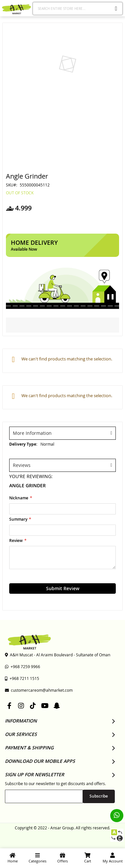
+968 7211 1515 (22, 678)
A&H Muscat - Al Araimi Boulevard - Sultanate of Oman (58, 655)
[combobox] (78, 9)
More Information (32, 433)
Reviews (22, 465)
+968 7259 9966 (23, 666)
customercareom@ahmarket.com (39, 690)
